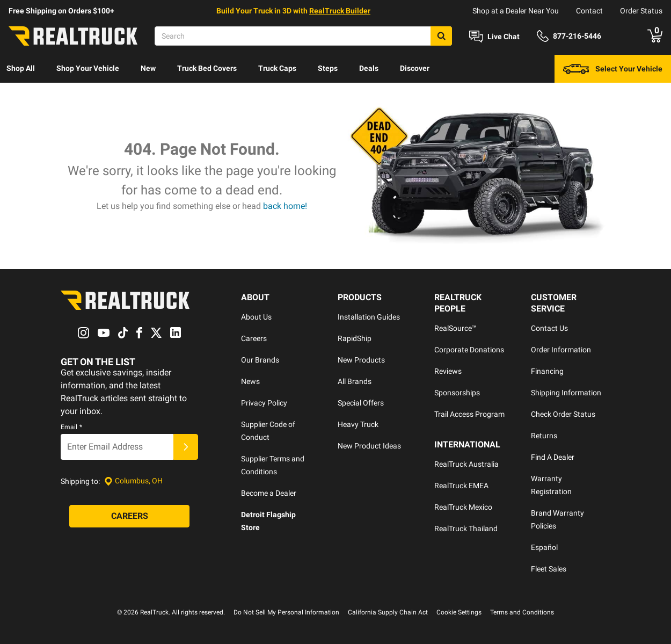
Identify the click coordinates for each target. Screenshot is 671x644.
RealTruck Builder (340, 11)
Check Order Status (563, 414)
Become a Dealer (269, 493)
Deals (369, 68)
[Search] (303, 36)
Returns (544, 436)
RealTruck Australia (466, 464)
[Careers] (129, 516)
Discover (415, 68)
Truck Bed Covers (207, 68)
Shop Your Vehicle (88, 68)
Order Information (561, 350)
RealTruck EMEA (461, 486)
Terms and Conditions (522, 612)
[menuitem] (21, 69)
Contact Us (549, 328)
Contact (589, 11)
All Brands (355, 381)
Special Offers (361, 403)
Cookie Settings (459, 612)
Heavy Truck (358, 424)
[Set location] (133, 481)
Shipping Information (566, 393)
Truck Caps (277, 68)
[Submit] (186, 447)
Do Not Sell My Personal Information (286, 612)
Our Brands (260, 360)
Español (544, 547)
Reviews (448, 371)
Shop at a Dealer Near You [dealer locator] (516, 11)
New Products (361, 360)
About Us (256, 317)
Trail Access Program (469, 414)
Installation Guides (369, 317)
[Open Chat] (494, 37)
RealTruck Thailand (466, 529)
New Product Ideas (369, 446)
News (250, 381)
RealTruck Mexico (463, 507)
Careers (254, 338)
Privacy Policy (264, 403)
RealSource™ (455, 328)
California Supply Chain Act (388, 612)
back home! (285, 206)
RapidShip (355, 338)
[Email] (117, 447)
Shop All (21, 68)
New (148, 68)
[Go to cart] (655, 36)
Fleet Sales (549, 569)
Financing (547, 371)
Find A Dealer (553, 457)
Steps (328, 68)
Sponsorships (457, 393)
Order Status (641, 11)
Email (71, 427)
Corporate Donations (469, 350)
